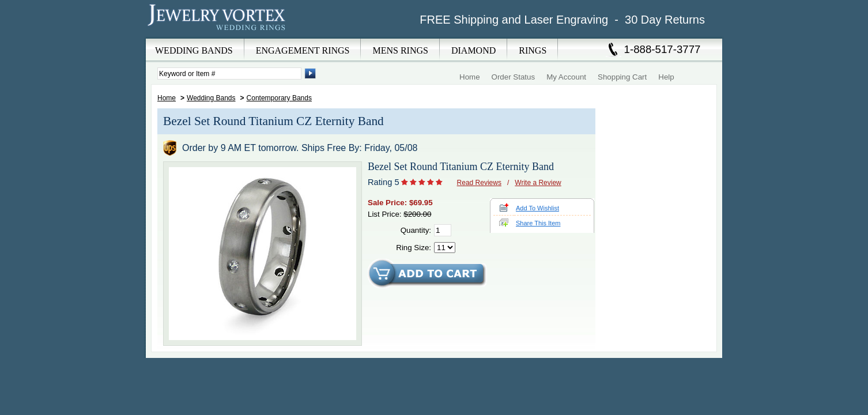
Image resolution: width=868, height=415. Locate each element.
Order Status (514, 77)
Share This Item (538, 223)
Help (666, 77)
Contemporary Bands (279, 98)
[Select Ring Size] (445, 248)
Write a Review (538, 183)
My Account (566, 77)
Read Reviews (479, 183)
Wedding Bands (211, 98)
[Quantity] (443, 230)
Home (470, 77)
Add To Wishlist (537, 208)
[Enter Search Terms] (229, 73)
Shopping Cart (622, 77)
